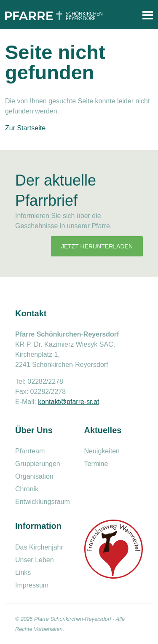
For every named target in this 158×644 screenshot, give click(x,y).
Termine (96, 464)
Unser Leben (35, 560)
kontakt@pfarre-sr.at (68, 402)
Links (23, 573)
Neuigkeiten (102, 451)
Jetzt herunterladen (97, 246)
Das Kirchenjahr (39, 547)
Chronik (27, 489)
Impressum (32, 585)
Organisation (34, 476)
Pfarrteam (30, 451)
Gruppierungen (38, 464)
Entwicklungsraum (43, 502)
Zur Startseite (25, 128)
